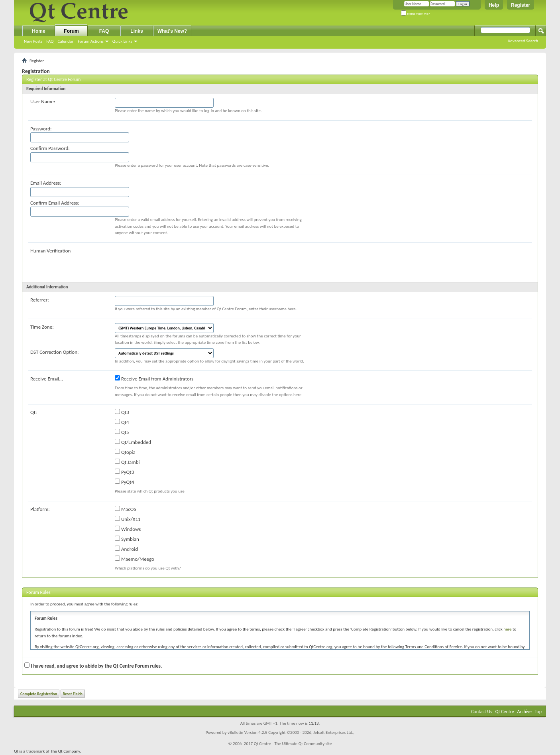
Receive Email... (47, 379)
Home (38, 31)
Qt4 (122, 422)
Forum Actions (91, 41)
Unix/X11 (128, 519)
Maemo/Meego (135, 559)
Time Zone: (42, 327)
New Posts (33, 41)
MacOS (125, 509)
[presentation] (175, 262)
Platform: (40, 509)
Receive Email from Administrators (154, 378)
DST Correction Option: (54, 352)
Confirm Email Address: (55, 203)
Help (494, 5)
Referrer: (40, 300)
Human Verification (50, 251)
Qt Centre (504, 712)
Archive (525, 712)
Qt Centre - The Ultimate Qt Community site (293, 744)
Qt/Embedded (133, 442)
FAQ (50, 41)
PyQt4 (124, 482)
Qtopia (125, 452)
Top (538, 712)
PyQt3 (124, 472)
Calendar (65, 41)
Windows (128, 529)
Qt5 (122, 432)
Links (137, 31)
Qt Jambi (127, 462)
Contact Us (482, 712)
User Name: (43, 102)
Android (126, 549)
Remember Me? (416, 14)
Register (521, 5)
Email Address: (46, 183)
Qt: (34, 412)
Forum (71, 31)
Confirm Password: (50, 148)
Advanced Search (523, 41)
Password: (41, 129)
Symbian (127, 539)
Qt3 (122, 412)
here (507, 629)
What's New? (172, 31)
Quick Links (122, 41)
